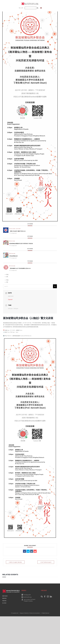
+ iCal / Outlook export (46, 562)
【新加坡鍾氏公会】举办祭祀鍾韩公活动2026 (20, 268)
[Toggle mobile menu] (41, 8)
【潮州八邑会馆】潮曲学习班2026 (17, 231)
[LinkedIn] (51, 596)
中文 (20, 8)
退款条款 (4, 601)
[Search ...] (31, 8)
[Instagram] (48, 596)
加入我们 (4, 603)
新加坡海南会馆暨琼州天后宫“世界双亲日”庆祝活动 (21, 244)
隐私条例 (4, 598)
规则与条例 (5, 596)
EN (23, 8)
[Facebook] (45, 596)
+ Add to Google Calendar (15, 562)
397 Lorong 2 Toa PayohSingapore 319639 (30, 600)
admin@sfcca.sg (28, 597)
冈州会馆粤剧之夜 (13, 256)
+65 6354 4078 (27, 595)
